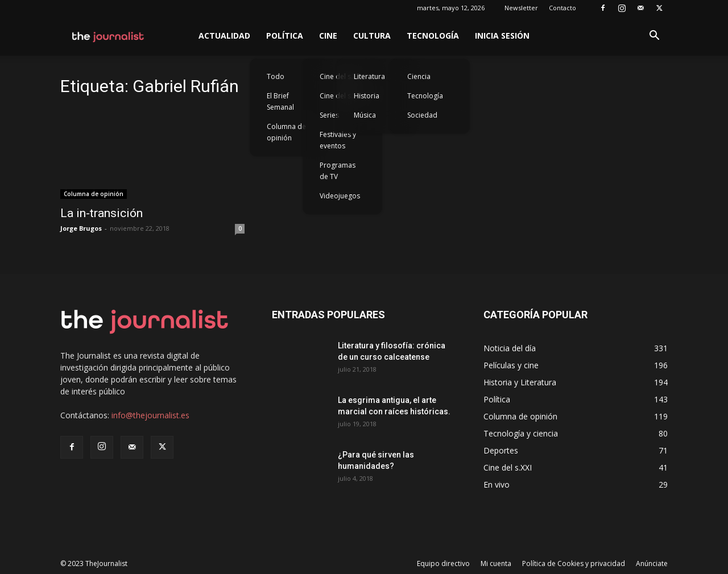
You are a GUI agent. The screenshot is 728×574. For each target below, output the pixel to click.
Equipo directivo (443, 563)
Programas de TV (338, 171)
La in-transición (102, 213)
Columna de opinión (286, 132)
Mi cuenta (496, 563)
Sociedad (422, 115)
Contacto (562, 8)
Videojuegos (340, 196)
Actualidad (224, 36)
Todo (276, 76)
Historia (367, 96)
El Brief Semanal (280, 101)
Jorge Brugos (81, 228)
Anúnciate (652, 563)
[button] (654, 37)
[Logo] (108, 36)
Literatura (369, 76)
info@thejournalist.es (150, 415)
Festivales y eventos (338, 140)
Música (365, 115)
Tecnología (433, 36)
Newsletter (521, 8)
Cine (328, 36)
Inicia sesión (502, 36)
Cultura (372, 36)
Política (285, 36)
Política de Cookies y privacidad (574, 563)
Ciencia (419, 76)
